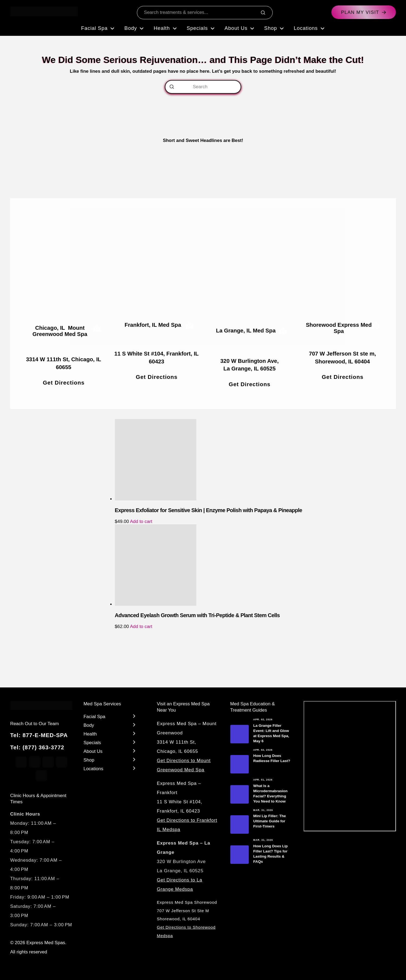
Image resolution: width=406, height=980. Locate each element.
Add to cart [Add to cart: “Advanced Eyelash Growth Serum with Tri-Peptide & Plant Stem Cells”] (141, 627)
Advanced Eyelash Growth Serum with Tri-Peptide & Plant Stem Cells (197, 615)
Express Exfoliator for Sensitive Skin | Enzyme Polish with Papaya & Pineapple (209, 510)
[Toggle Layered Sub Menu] (111, 716)
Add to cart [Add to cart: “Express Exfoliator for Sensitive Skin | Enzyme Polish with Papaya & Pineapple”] (141, 521)
